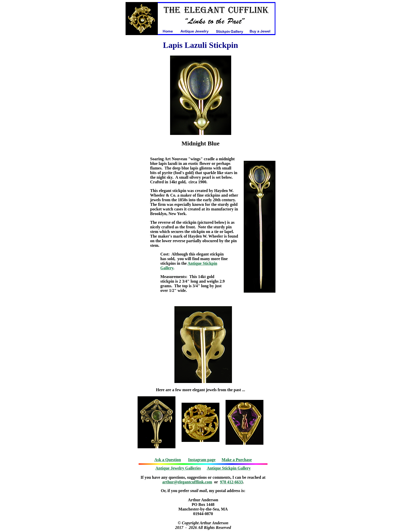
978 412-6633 (231, 482)
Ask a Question (168, 460)
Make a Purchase (237, 460)
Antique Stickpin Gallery (229, 468)
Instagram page (202, 460)
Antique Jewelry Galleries (178, 468)
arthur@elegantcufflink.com (187, 482)
